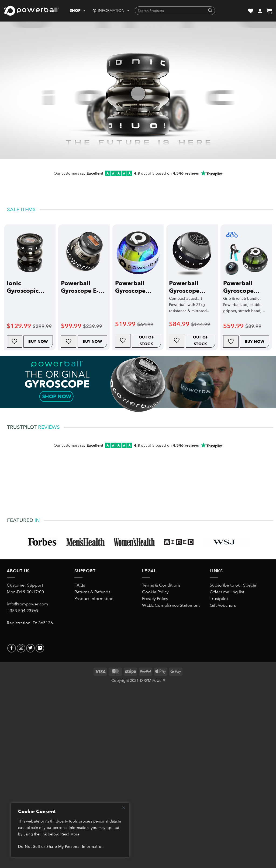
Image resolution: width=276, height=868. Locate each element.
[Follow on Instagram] (21, 648)
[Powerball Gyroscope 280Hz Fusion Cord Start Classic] (138, 253)
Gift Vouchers (223, 605)
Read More (70, 834)
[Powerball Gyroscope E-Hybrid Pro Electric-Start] (84, 253)
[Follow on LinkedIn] (40, 648)
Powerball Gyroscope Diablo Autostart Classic (184, 287)
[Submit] (210, 11)
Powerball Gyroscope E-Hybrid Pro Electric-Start (80, 287)
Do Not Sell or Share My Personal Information (61, 847)
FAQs (80, 585)
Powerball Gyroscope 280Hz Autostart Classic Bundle (244, 287)
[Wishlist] (251, 11)
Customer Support (25, 585)
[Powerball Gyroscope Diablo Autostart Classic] (192, 253)
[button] (260, 11)
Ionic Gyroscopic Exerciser (23, 287)
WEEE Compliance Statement (171, 605)
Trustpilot (219, 599)
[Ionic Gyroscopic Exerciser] (30, 253)
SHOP (78, 11)
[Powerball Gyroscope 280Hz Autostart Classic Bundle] (246, 253)
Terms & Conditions (161, 585)
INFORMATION (114, 11)
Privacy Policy (155, 599)
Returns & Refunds (92, 592)
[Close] (124, 807)
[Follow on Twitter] (30, 648)
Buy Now (38, 342)
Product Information (94, 599)
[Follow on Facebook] (12, 648)
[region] (70, 830)
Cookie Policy (155, 592)
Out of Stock (146, 341)
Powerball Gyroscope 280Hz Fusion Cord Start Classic (135, 287)
